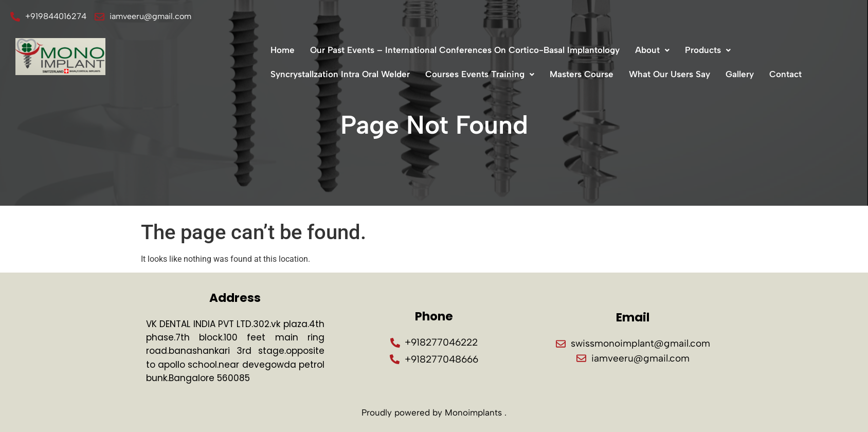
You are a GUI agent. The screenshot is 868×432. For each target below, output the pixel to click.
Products (708, 50)
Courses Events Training (480, 74)
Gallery (740, 74)
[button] (652, 50)
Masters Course (582, 74)
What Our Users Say (670, 74)
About (652, 50)
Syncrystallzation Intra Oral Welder (340, 74)
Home (283, 50)
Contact (785, 74)
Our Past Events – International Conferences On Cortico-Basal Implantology (465, 50)
